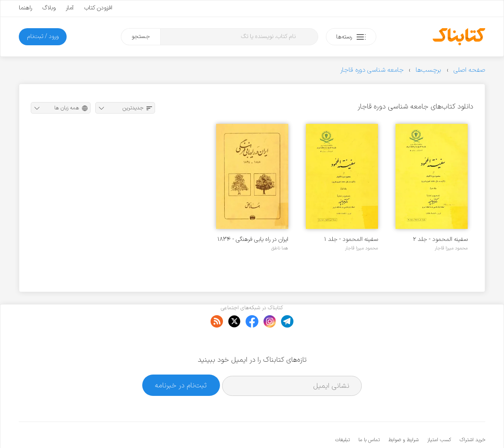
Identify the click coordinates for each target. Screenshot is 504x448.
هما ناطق (280, 248)
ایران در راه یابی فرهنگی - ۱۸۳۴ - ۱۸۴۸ (253, 239)
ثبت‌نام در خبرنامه (181, 359)
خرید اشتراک (472, 414)
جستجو (141, 37)
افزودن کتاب (98, 8)
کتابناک (440, 427)
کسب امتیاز (439, 414)
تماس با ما (369, 414)
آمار (70, 8)
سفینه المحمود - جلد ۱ (351, 239)
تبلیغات (343, 414)
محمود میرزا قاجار (451, 248)
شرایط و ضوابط (403, 414)
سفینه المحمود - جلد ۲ (440, 239)
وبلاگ (49, 8)
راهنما (25, 8)
